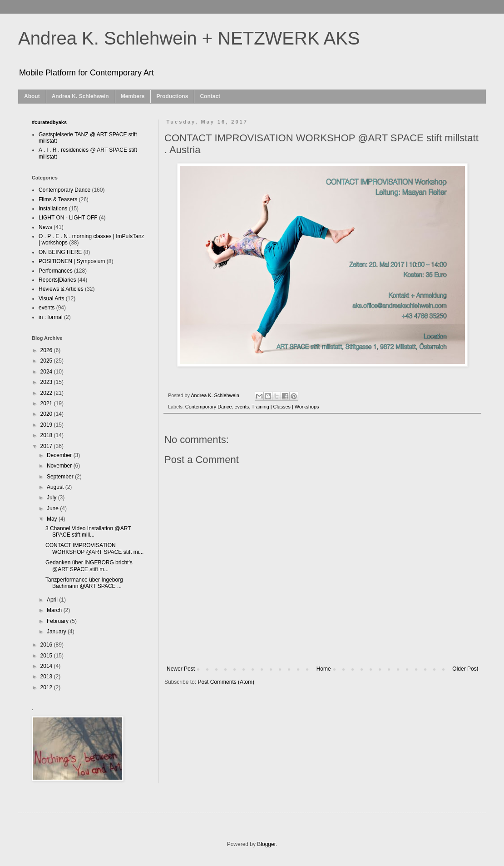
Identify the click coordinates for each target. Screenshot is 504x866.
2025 (47, 361)
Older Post (465, 669)
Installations (53, 209)
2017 (47, 446)
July (52, 498)
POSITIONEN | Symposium (72, 261)
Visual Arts (51, 299)
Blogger (266, 844)
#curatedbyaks (49, 122)
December (60, 455)
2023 (47, 382)
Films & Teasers (58, 199)
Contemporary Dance (209, 407)
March (55, 610)
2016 (47, 645)
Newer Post (181, 669)
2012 (47, 687)
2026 (47, 350)
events (242, 407)
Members (133, 96)
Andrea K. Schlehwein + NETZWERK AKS (189, 38)
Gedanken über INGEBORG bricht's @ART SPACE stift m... (89, 566)
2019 (47, 425)
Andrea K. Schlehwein (80, 96)
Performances (56, 271)
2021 (47, 403)
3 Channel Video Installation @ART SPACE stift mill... (88, 532)
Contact (210, 96)
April (53, 600)
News (45, 227)
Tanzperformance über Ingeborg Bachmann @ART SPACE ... (84, 583)
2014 (47, 666)
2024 (47, 372)
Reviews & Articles (61, 289)
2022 (47, 393)
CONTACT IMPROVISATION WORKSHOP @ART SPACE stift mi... (94, 548)
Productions (172, 96)
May (53, 519)
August (56, 487)
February (58, 621)
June (53, 508)
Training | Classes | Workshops (285, 407)
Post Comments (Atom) (226, 682)
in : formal (51, 317)
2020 (47, 414)
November (60, 466)
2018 (47, 435)
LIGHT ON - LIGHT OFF (68, 218)
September (61, 477)
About (32, 96)
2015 (47, 656)
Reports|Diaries (57, 280)
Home (324, 669)
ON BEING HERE (60, 252)
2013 (47, 677)
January (57, 632)
